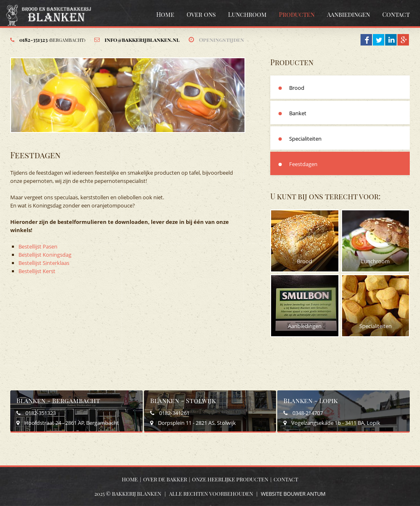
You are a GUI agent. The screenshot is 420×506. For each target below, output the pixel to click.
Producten (297, 14)
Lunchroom (247, 14)
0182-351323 (52, 40)
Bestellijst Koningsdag (45, 255)
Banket (298, 113)
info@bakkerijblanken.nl (142, 40)
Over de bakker (165, 479)
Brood (297, 88)
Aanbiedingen (348, 14)
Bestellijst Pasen (38, 246)
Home (165, 14)
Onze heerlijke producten (230, 479)
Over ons (201, 14)
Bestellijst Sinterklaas (44, 263)
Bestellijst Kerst (38, 271)
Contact (396, 14)
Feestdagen (303, 164)
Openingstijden (221, 40)
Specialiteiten (305, 139)
